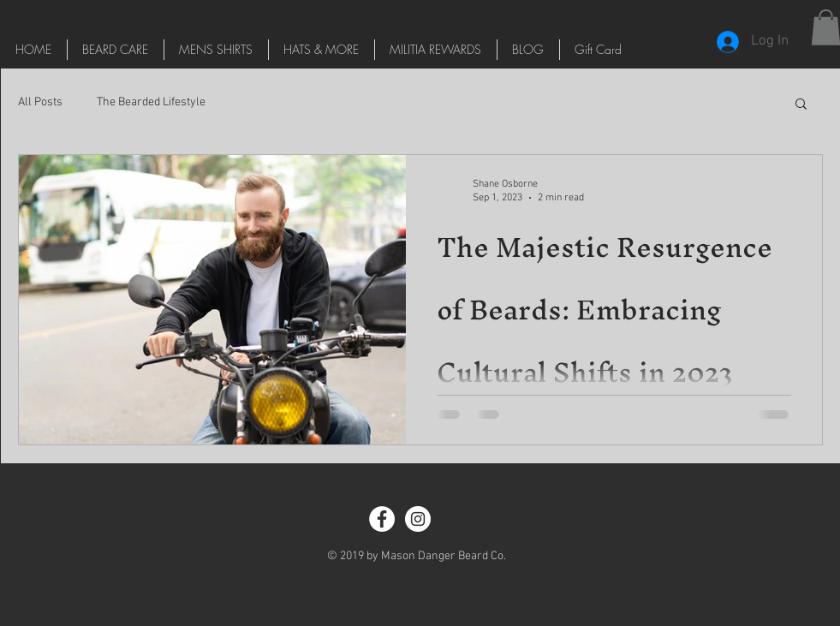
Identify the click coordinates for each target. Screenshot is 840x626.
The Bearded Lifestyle (151, 102)
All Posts (40, 102)
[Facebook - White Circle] (382, 519)
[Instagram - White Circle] (418, 519)
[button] (801, 105)
